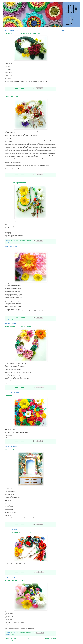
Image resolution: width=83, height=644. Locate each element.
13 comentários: (29, 633)
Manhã (8, 249)
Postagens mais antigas (51, 638)
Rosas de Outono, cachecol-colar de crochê (22, 33)
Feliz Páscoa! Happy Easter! (16, 581)
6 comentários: (29, 441)
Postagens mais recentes (11, 638)
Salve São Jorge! (12, 97)
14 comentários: (29, 387)
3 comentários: (29, 318)
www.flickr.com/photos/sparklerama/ (37, 627)
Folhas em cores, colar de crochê (18, 533)
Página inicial (31, 638)
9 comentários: (29, 88)
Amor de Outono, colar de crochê (18, 326)
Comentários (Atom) (13, 641)
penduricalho (17, 176)
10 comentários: (29, 572)
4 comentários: (29, 174)
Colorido (8, 396)
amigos (12, 635)
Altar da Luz (10, 450)
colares (12, 90)
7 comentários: (29, 241)
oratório (12, 176)
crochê (15, 90)
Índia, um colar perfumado (15, 183)
